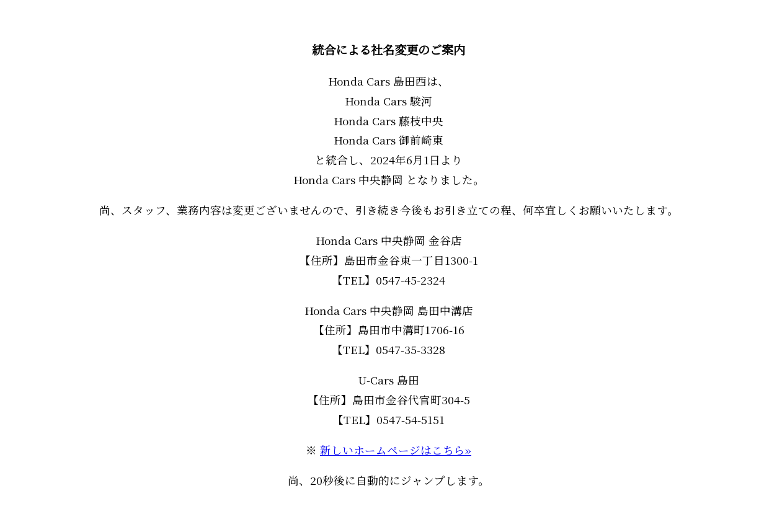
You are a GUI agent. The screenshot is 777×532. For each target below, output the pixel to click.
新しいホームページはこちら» (396, 450)
